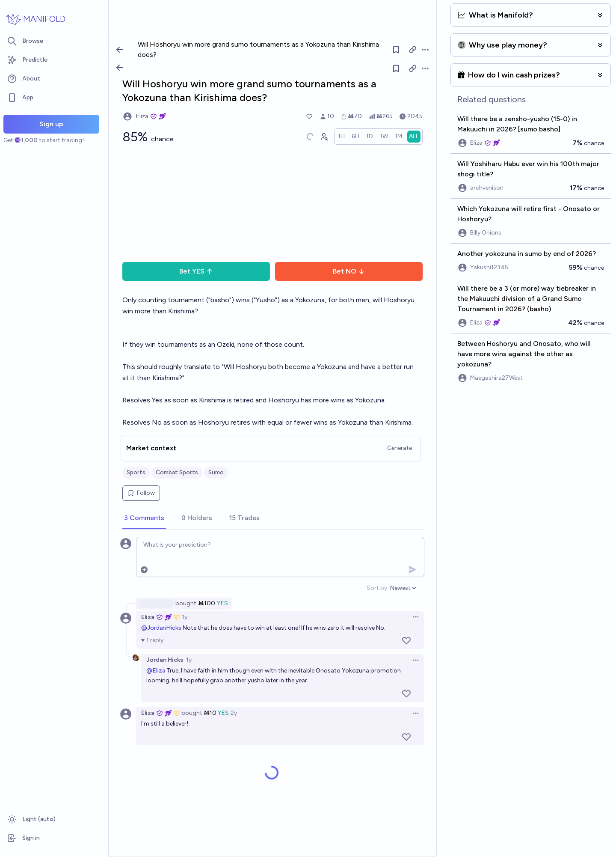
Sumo (216, 472)
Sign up (51, 124)
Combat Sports (177, 472)
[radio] (341, 137)
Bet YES (196, 271)
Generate (400, 448)
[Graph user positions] (324, 137)
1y (185, 617)
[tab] (144, 518)
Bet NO (349, 271)
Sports (136, 472)
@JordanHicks (161, 628)
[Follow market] (396, 68)
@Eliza (156, 671)
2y (234, 713)
